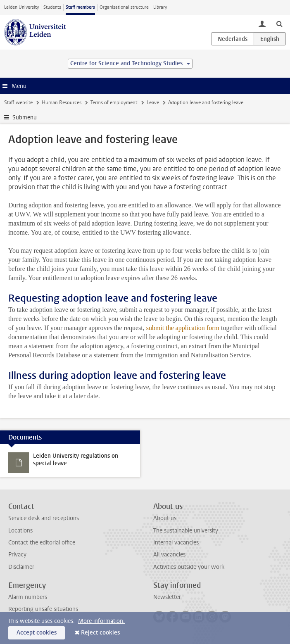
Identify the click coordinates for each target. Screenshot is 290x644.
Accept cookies (37, 633)
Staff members (80, 7)
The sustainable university (186, 531)
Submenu (25, 118)
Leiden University (21, 7)
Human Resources (62, 102)
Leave (153, 102)
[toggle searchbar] (279, 24)
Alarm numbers (28, 597)
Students (52, 7)
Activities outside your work (189, 567)
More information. (101, 621)
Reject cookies (100, 633)
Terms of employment (114, 102)
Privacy (17, 555)
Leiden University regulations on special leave (76, 460)
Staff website (18, 102)
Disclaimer (21, 567)
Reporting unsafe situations (43, 609)
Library (160, 7)
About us (165, 518)
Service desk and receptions (44, 518)
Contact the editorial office (42, 543)
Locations (20, 531)
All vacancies (169, 555)
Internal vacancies (176, 543)
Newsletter (167, 597)
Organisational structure (124, 7)
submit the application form (183, 328)
